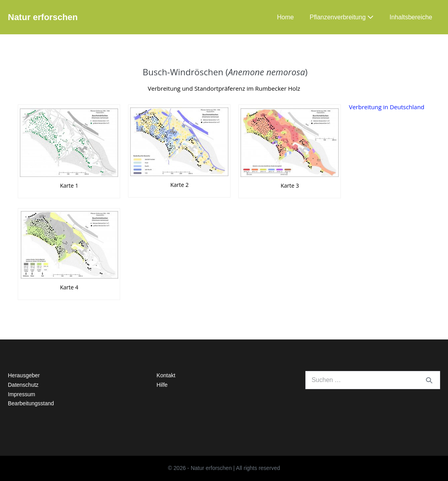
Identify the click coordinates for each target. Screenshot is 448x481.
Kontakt (166, 375)
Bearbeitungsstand (31, 403)
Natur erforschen (43, 17)
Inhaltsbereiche (411, 17)
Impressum (21, 394)
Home (285, 17)
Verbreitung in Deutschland (387, 107)
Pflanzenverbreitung (342, 17)
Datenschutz (23, 385)
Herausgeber (24, 375)
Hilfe (162, 385)
